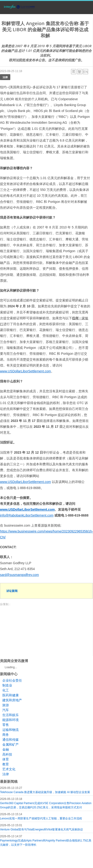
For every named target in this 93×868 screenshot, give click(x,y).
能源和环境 (11, 720)
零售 (6, 725)
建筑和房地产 (12, 700)
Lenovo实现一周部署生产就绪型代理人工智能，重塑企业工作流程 (41, 818)
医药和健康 (11, 695)
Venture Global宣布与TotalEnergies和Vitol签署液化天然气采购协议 (41, 829)
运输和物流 (11, 730)
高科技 (7, 754)
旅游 (6, 705)
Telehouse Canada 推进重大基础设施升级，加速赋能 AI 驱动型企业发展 (45, 792)
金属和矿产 (11, 745)
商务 (6, 735)
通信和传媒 (11, 740)
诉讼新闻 (12, 591)
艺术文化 (9, 769)
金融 (6, 749)
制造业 (7, 685)
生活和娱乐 (11, 715)
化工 (6, 690)
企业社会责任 (12, 680)
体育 (6, 759)
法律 (5, 77)
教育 (6, 764)
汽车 (6, 710)
